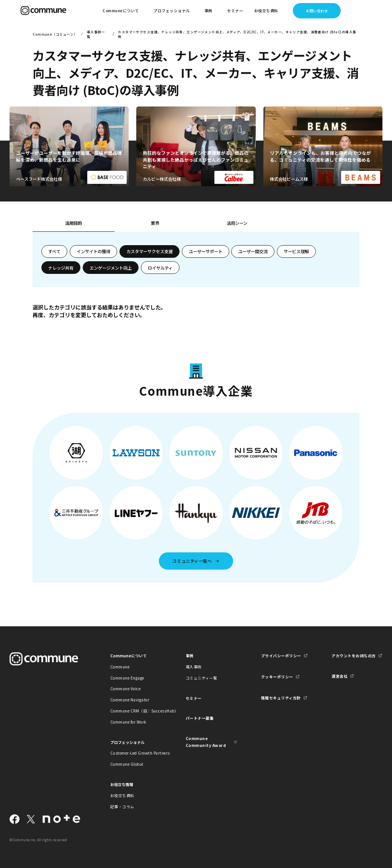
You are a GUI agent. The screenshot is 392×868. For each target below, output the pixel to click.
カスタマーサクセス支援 (149, 251)
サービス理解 (296, 251)
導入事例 (194, 667)
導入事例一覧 (96, 34)
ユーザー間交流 (253, 251)
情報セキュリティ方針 (281, 698)
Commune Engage (127, 678)
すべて (54, 251)
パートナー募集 (200, 718)
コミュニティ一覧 (202, 678)
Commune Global (127, 764)
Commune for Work (128, 722)
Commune (120, 667)
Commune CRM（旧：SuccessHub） (136, 711)
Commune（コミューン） (55, 34)
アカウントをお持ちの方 (354, 656)
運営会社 (340, 676)
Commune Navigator (130, 700)
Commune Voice (125, 689)
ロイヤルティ (160, 268)
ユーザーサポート (206, 251)
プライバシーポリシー (281, 656)
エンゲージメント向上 (111, 268)
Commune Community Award (206, 742)
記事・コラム (122, 807)
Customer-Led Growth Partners (136, 753)
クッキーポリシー (277, 677)
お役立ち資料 (122, 795)
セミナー (235, 11)
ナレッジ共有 (61, 268)
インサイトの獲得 (93, 251)
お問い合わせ (317, 11)
